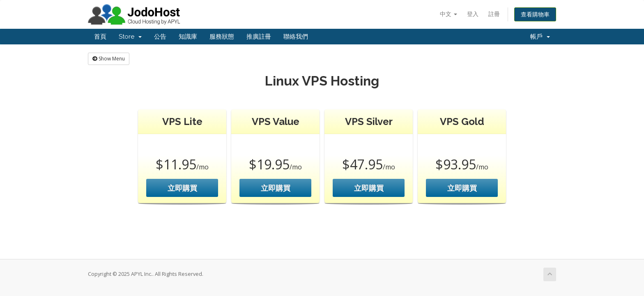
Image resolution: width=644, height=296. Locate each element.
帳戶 (540, 37)
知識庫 (188, 37)
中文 (448, 14)
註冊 (494, 14)
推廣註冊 (259, 37)
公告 (160, 37)
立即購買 (182, 188)
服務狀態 (222, 37)
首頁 (100, 37)
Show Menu (109, 59)
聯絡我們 (296, 37)
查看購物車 (535, 14)
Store (130, 37)
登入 (473, 14)
